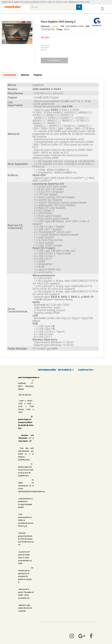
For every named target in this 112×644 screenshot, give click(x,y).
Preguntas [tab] (38, 75)
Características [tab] (10, 75)
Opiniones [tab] (25, 75)
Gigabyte (55, 26)
